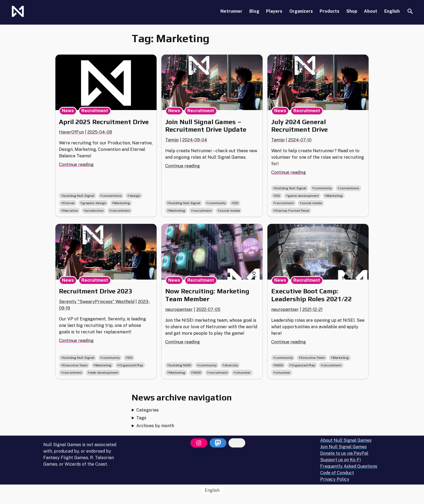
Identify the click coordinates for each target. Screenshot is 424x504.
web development (104, 373)
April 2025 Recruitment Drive (104, 122)
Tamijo (172, 140)
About (371, 11)
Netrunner (231, 11)
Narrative (71, 211)
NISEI (197, 373)
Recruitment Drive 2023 (96, 291)
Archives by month (155, 426)
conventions (112, 196)
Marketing (122, 203)
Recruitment (95, 111)
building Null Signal (79, 196)
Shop (352, 11)
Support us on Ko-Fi (340, 460)
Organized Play (131, 365)
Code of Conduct (337, 473)
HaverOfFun (71, 132)
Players (274, 11)
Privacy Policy (335, 479)
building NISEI (180, 365)
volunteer (243, 373)
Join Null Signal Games (343, 447)
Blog (254, 11)
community (217, 203)
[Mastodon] (218, 443)
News (68, 111)
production (95, 211)
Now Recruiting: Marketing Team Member (207, 295)
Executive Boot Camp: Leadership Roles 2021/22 (312, 295)
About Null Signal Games (346, 440)
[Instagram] (199, 443)
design (135, 196)
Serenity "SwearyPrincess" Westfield (97, 302)
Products (329, 11)
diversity (231, 365)
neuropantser (179, 309)
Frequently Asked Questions (349, 466)
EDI (236, 203)
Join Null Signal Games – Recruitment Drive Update (206, 126)
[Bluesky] (237, 443)
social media (230, 211)
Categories (148, 410)
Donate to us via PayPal (344, 453)
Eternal (69, 203)
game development (303, 196)
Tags (141, 418)
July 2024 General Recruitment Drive (299, 126)
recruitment (121, 211)
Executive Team (75, 365)
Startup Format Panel (292, 211)
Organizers (301, 11)
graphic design (94, 203)
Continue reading (76, 165)
